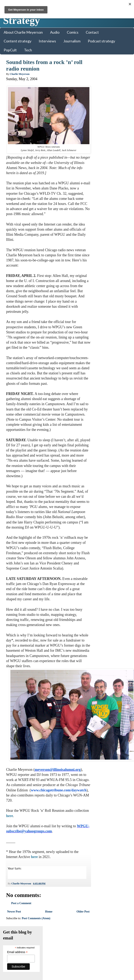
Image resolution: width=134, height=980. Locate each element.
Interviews (47, 41)
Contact (92, 32)
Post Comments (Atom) (36, 924)
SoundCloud (107, 173)
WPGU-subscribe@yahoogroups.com (35, 836)
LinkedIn (105, 165)
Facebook (105, 161)
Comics (73, 32)
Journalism (72, 41)
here (25, 821)
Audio (55, 32)
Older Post (80, 917)
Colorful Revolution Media (62, 940)
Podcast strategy (101, 41)
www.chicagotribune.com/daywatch (35, 800)
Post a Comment (21, 908)
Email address (111, 87)
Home (47, 917)
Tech (28, 50)
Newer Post (14, 917)
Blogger (98, 940)
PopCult (10, 50)
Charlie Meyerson (108, 243)
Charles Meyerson (108, 267)
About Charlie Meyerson (23, 32)
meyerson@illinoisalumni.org (58, 775)
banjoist (102, 275)
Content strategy (18, 41)
